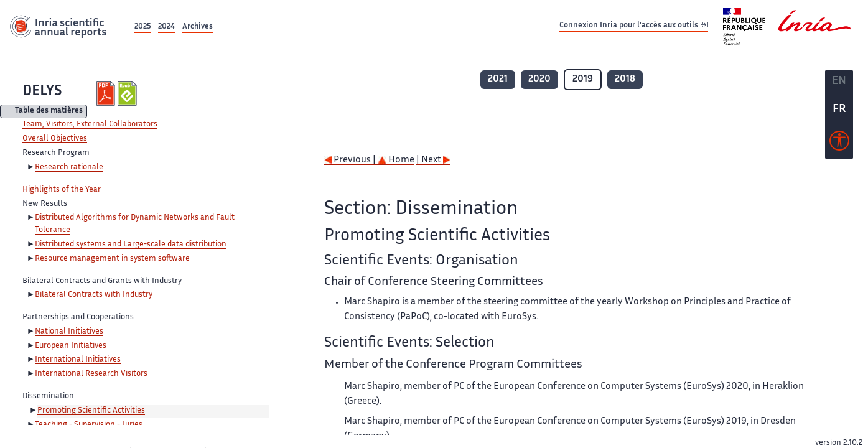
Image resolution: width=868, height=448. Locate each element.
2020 (539, 79)
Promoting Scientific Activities (91, 411)
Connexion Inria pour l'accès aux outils (634, 26)
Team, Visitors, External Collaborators (90, 124)
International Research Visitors (91, 374)
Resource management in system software (112, 259)
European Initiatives (71, 346)
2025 (143, 27)
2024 (166, 27)
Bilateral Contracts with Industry (94, 295)
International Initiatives (78, 360)
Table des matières (49, 112)
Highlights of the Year (62, 190)
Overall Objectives (55, 139)
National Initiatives (69, 332)
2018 (625, 79)
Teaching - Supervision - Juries (89, 425)
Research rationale (69, 167)
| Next (433, 160)
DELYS (42, 92)
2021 (498, 79)
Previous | (351, 160)
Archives (198, 27)
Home (396, 160)
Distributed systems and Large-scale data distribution (131, 245)
